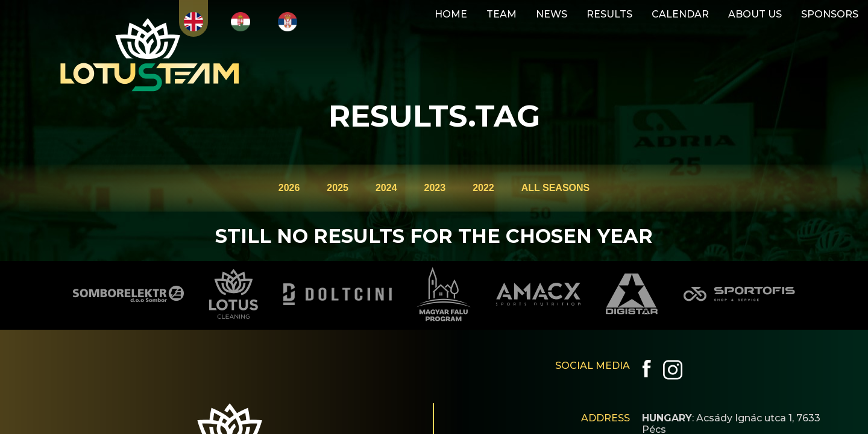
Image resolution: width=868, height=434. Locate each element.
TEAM (502, 14)
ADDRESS (605, 418)
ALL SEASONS (556, 188)
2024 (386, 188)
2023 (435, 188)
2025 (338, 188)
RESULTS (609, 14)
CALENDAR (680, 14)
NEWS (552, 14)
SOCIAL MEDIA (593, 366)
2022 (483, 188)
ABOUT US (755, 14)
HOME (451, 14)
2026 (289, 188)
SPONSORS (830, 14)
